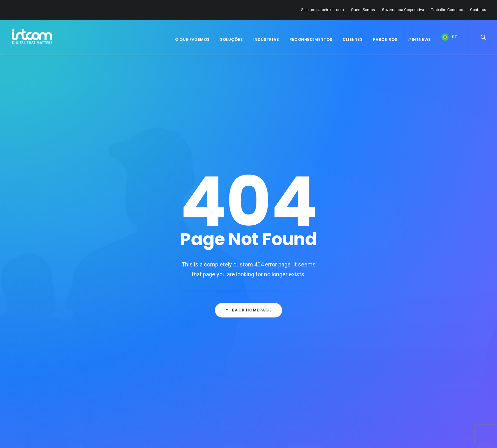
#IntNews (419, 39)
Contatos (478, 10)
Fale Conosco (174, 390)
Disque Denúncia (176, 398)
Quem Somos (363, 10)
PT (455, 37)
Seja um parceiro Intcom (323, 10)
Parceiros (385, 39)
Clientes (353, 39)
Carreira (167, 381)
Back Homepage (248, 200)
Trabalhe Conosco (447, 10)
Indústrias (266, 39)
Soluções (232, 39)
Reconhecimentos (311, 39)
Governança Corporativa (403, 10)
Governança (91, 391)
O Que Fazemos (192, 39)
